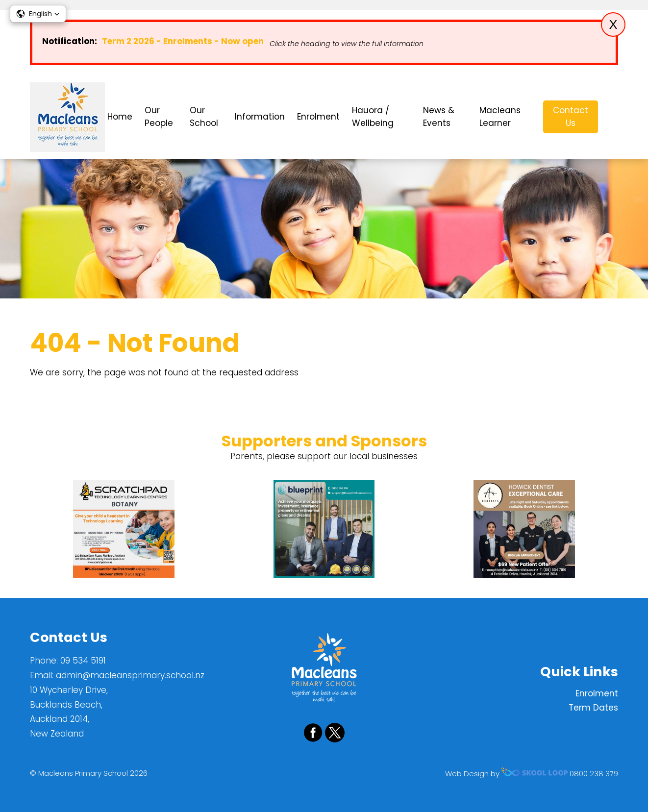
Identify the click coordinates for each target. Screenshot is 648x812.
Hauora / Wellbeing (373, 117)
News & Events (439, 117)
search (613, 117)
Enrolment (318, 117)
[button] (38, 14)
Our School (204, 117)
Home (120, 117)
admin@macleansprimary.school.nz (130, 675)
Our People (159, 117)
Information (260, 117)
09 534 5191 (83, 661)
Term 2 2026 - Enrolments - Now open (183, 41)
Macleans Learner (500, 117)
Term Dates (593, 708)
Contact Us (571, 117)
